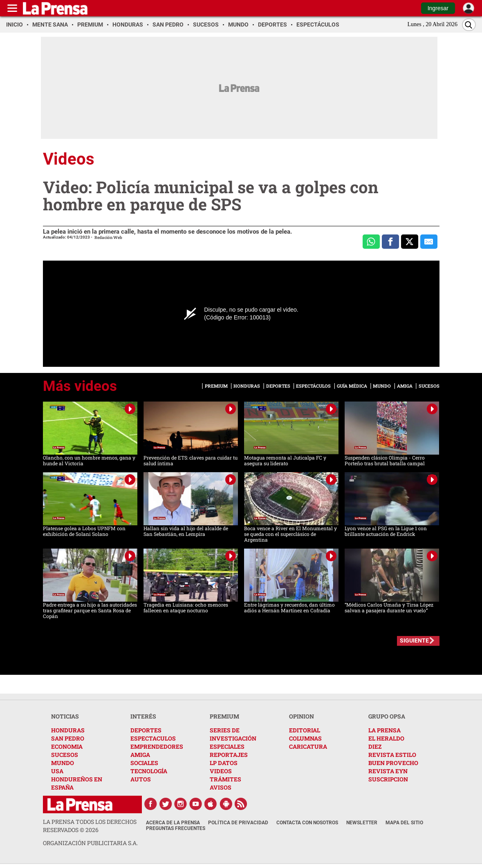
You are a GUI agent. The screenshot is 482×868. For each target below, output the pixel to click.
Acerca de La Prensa (173, 823)
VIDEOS (221, 771)
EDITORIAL (305, 730)
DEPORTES (146, 730)
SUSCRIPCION (388, 779)
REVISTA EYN (388, 771)
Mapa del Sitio (404, 823)
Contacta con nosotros (307, 823)
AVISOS (221, 787)
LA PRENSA (384, 730)
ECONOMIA (67, 746)
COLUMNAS (305, 738)
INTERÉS (143, 716)
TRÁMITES (225, 779)
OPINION (302, 716)
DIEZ (375, 746)
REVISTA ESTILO (392, 755)
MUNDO (63, 763)
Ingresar (438, 8)
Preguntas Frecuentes (176, 828)
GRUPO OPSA (387, 716)
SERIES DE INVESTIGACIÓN (233, 734)
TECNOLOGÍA (149, 771)
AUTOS (141, 779)
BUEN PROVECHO (393, 763)
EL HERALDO (386, 738)
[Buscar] (469, 25)
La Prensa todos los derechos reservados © (90, 826)
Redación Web (108, 238)
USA (57, 771)
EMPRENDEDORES (157, 746)
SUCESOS (65, 755)
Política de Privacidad (238, 823)
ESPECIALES (227, 746)
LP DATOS (224, 763)
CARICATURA (308, 746)
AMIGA (140, 755)
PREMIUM (224, 716)
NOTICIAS (65, 716)
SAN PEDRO (68, 738)
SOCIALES (144, 763)
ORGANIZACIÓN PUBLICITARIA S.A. (90, 843)
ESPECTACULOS (153, 738)
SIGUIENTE (414, 640)
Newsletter (362, 823)
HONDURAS (68, 730)
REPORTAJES (229, 755)
